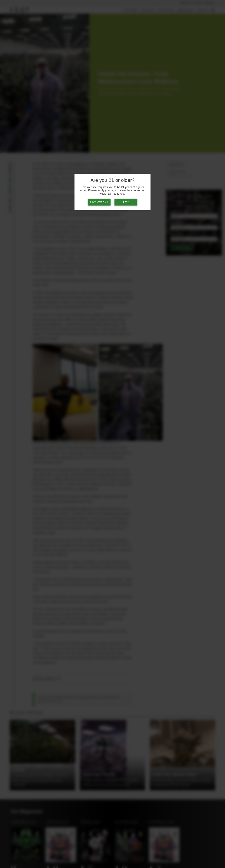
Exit (126, 202)
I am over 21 (99, 202)
